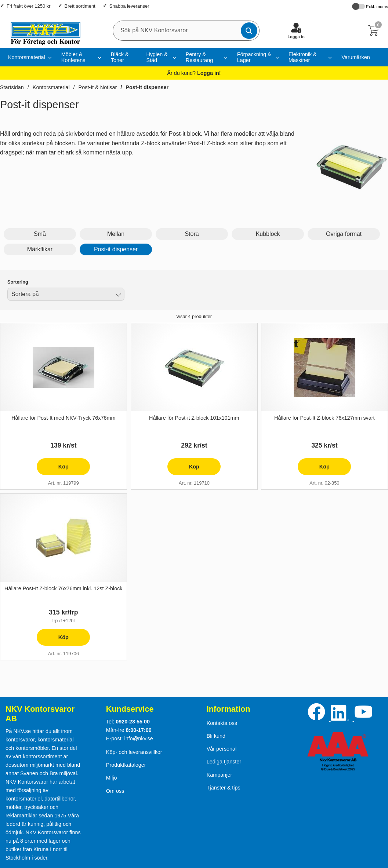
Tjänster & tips (224, 788)
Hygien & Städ (157, 57)
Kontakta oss (222, 723)
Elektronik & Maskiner (303, 57)
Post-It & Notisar (98, 87)
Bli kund (216, 736)
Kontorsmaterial (27, 57)
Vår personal (222, 749)
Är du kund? (194, 73)
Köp (52, 469)
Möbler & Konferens (73, 57)
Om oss (115, 791)
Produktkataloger (126, 765)
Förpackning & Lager (254, 57)
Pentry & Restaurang (199, 57)
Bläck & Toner (120, 57)
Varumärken (356, 57)
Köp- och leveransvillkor (134, 752)
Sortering (18, 282)
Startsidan (12, 87)
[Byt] (117, 295)
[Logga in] (296, 30)
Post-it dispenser (147, 87)
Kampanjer (220, 775)
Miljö (112, 778)
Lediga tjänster (224, 762)
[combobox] (66, 294)
